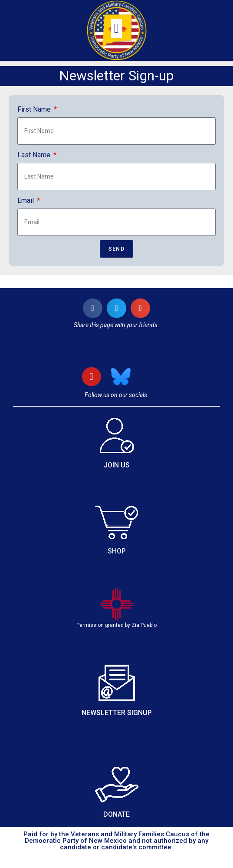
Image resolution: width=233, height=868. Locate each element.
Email (26, 200)
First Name (35, 109)
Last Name (35, 155)
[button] (117, 28)
